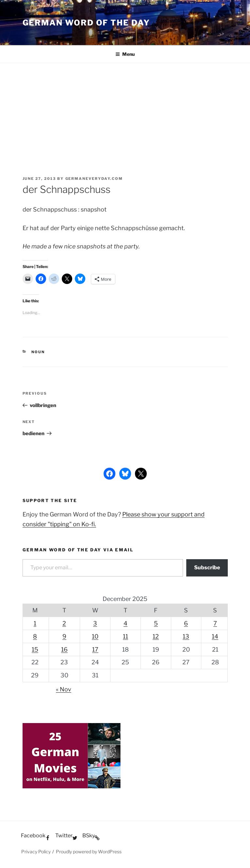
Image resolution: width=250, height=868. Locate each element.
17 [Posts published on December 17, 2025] (95, 649)
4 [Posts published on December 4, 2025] (125, 623)
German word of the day (86, 23)
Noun (38, 352)
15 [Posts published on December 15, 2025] (35, 649)
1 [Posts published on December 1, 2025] (35, 623)
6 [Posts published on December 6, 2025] (186, 623)
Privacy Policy (36, 852)
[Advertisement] (125, 112)
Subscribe (207, 568)
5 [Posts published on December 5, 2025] (156, 623)
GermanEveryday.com (94, 179)
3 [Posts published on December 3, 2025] (95, 623)
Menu (125, 54)
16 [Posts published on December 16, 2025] (64, 649)
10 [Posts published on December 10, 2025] (95, 636)
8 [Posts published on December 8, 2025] (35, 636)
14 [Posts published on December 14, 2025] (215, 636)
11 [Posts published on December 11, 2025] (125, 636)
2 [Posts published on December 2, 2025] (64, 623)
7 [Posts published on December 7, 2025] (215, 623)
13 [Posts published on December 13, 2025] (186, 636)
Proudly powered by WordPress (89, 852)
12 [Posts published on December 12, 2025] (156, 636)
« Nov (64, 689)
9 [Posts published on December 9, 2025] (64, 636)
